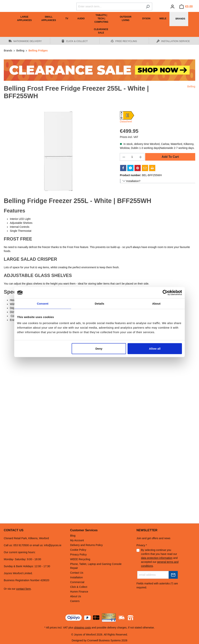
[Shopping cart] (186, 7)
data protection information (157, 558)
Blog (73, 536)
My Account (77, 540)
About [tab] (156, 304)
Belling (191, 86)
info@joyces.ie (53, 545)
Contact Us (77, 573)
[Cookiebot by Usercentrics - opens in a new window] (165, 293)
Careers (75, 601)
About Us (76, 596)
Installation (76, 577)
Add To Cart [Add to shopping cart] (170, 157)
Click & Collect (79, 587)
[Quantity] (132, 157)
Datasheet (126, 121)
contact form (23, 589)
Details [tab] (99, 304)
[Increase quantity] (141, 157)
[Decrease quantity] (124, 157)
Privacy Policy (78, 555)
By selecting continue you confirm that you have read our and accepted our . (160, 558)
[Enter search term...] (110, 7)
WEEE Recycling (80, 559)
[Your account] (172, 7)
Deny (99, 348)
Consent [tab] (43, 304)
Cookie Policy (78, 550)
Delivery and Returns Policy (86, 545)
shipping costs (83, 628)
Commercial (77, 582)
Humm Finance (79, 592)
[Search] (148, 7)
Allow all (155, 348)
